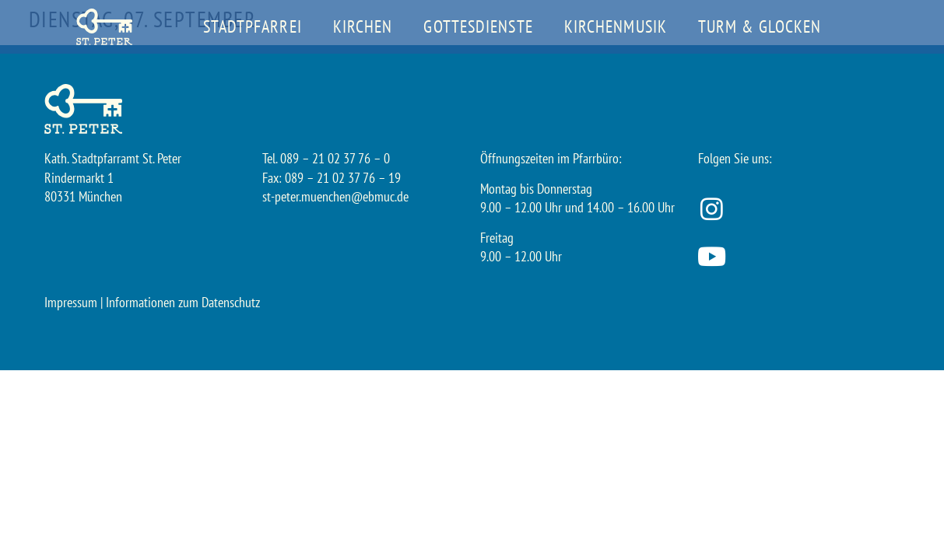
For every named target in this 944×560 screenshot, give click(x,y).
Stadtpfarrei (253, 26)
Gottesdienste (478, 26)
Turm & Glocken (760, 26)
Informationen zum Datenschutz (183, 302)
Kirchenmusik (616, 26)
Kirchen (363, 26)
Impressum (71, 302)
